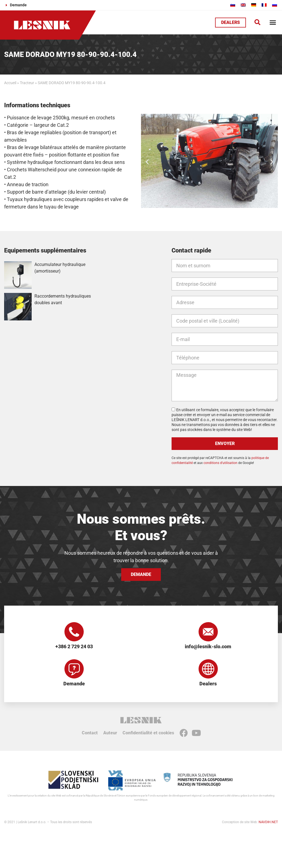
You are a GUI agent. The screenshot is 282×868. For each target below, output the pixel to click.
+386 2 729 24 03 (74, 646)
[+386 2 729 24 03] (74, 632)
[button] (257, 22)
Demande (74, 684)
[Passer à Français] (264, 5)
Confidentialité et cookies (148, 733)
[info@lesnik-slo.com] (208, 632)
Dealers (208, 684)
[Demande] (74, 669)
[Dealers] (208, 669)
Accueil (10, 83)
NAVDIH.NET (268, 822)
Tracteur (27, 83)
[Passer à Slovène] (233, 5)
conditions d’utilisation (220, 463)
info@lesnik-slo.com (208, 646)
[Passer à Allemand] (254, 5)
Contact (90, 733)
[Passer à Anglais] (243, 5)
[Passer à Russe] (275, 5)
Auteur (110, 733)
